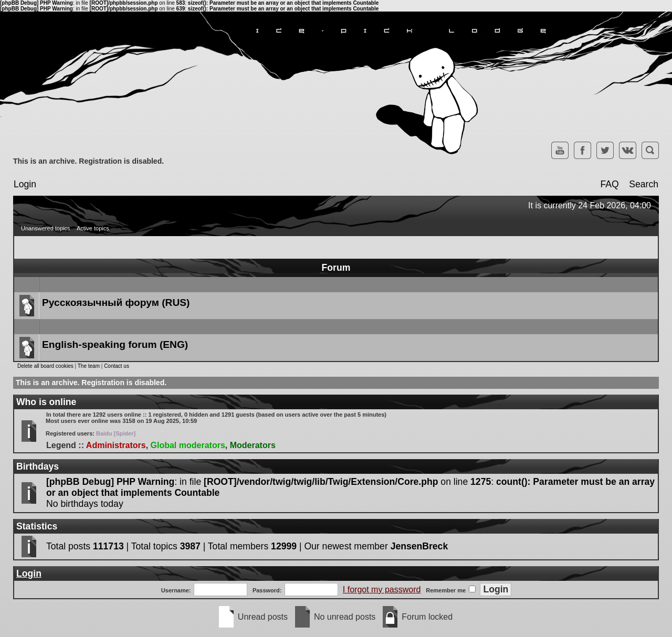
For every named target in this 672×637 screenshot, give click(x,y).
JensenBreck (419, 546)
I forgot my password (382, 590)
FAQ (609, 184)
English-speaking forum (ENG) (115, 344)
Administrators (116, 445)
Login (25, 184)
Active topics (93, 228)
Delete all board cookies (45, 366)
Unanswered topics (46, 228)
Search (644, 184)
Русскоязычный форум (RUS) (116, 302)
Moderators (253, 445)
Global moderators (188, 445)
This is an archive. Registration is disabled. (88, 161)
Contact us (117, 366)
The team (89, 366)
